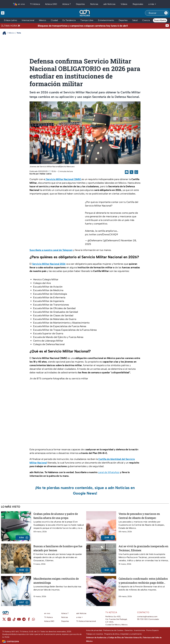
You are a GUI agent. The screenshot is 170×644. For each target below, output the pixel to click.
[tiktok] (14, 620)
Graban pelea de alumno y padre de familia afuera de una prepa (56, 516)
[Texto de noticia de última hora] (93, 26)
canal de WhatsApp (109, 472)
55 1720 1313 (142, 619)
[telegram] (24, 620)
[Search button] (166, 13)
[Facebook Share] (127, 172)
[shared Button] (136, 172)
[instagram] (9, 620)
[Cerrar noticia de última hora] (167, 26)
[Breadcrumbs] (5, 33)
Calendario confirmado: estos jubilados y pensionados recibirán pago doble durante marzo (143, 581)
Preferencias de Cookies (113, 630)
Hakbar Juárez (46, 174)
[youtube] (19, 620)
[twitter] (4, 620)
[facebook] (29, 620)
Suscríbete (160, 20)
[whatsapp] (33, 620)
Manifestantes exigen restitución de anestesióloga (56, 581)
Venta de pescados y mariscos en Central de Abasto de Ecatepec (139, 516)
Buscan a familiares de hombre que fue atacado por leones (58, 548)
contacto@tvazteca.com (147, 617)
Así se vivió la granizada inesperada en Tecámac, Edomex (143, 548)
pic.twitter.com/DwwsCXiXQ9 (101, 234)
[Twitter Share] (131, 172)
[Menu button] (13, 13)
